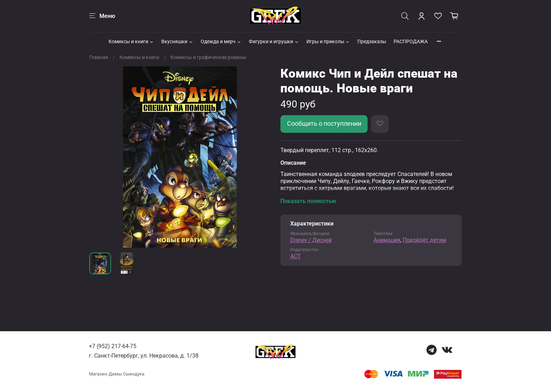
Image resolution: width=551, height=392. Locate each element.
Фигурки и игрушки (274, 41)
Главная (99, 57)
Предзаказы (372, 41)
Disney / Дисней (311, 240)
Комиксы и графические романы (208, 57)
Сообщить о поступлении (324, 124)
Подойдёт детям (424, 240)
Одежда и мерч (221, 41)
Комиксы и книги (131, 41)
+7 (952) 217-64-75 (113, 346)
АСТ (296, 256)
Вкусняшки (177, 41)
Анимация (387, 240)
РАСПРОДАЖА (411, 41)
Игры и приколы (328, 41)
